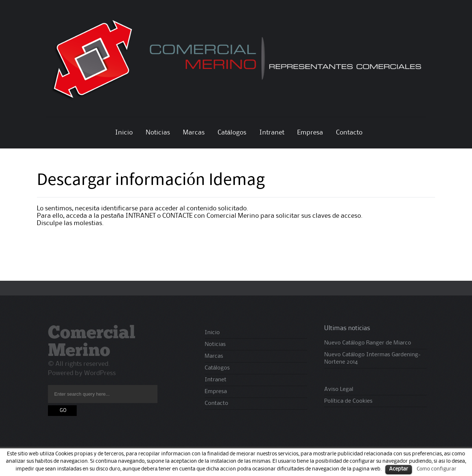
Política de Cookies (348, 401)
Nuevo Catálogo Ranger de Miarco (368, 343)
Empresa (310, 133)
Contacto (349, 133)
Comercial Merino (92, 343)
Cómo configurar (437, 469)
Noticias (158, 133)
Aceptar (399, 469)
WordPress (100, 373)
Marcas (194, 133)
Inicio (124, 133)
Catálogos (232, 133)
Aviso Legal (339, 389)
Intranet (272, 133)
